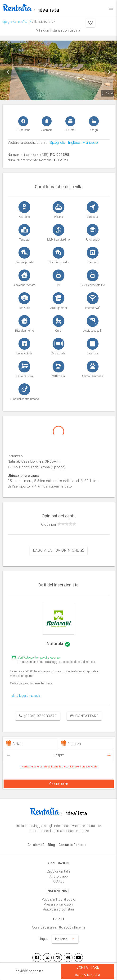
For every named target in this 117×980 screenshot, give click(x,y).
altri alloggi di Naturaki (26, 696)
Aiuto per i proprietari (58, 909)
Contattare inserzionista (88, 971)
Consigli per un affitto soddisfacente (58, 927)
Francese (89, 142)
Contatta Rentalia (72, 845)
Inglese (73, 142)
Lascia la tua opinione (59, 550)
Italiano (65, 939)
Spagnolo (56, 142)
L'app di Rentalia (59, 871)
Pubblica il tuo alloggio (58, 899)
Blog (52, 845)
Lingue (44, 939)
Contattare (84, 716)
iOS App (58, 881)
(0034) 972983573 (38, 716)
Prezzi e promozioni (59, 904)
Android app (59, 876)
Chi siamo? (36, 845)
